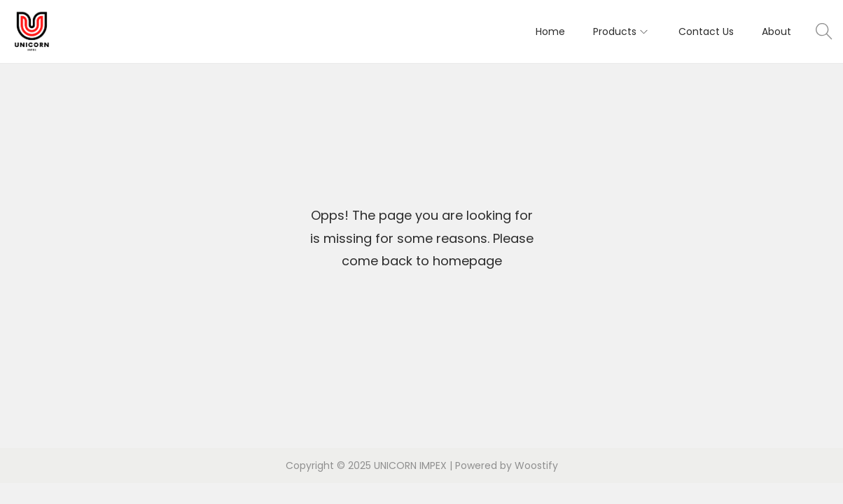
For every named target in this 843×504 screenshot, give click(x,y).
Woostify (536, 465)
